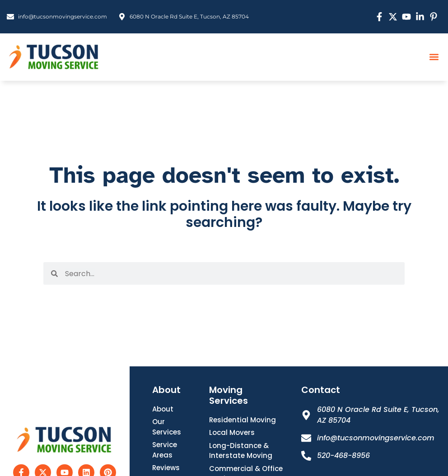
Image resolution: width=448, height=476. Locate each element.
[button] (434, 57)
